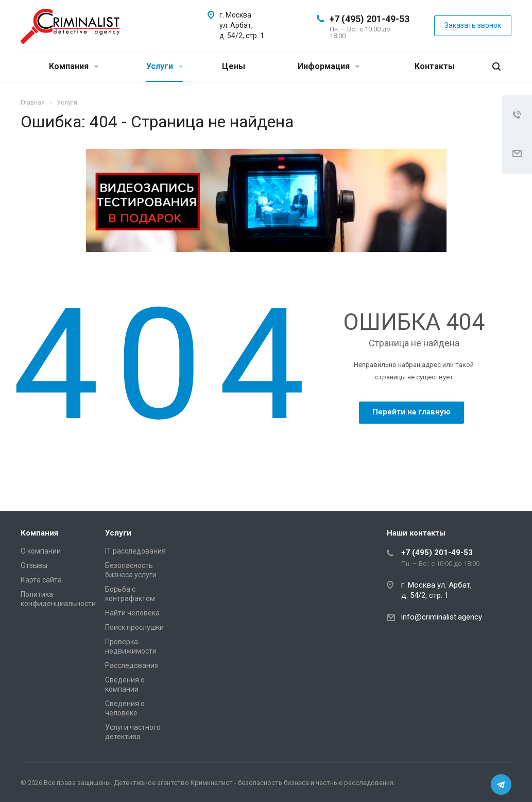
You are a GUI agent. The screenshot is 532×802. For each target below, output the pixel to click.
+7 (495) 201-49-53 (369, 19)
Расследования (132, 665)
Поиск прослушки (134, 627)
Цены (234, 66)
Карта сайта (41, 580)
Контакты (435, 66)
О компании (41, 551)
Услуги (165, 66)
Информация (329, 66)
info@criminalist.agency (442, 617)
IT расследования (135, 551)
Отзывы (34, 565)
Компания (74, 66)
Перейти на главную (411, 412)
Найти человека (132, 613)
